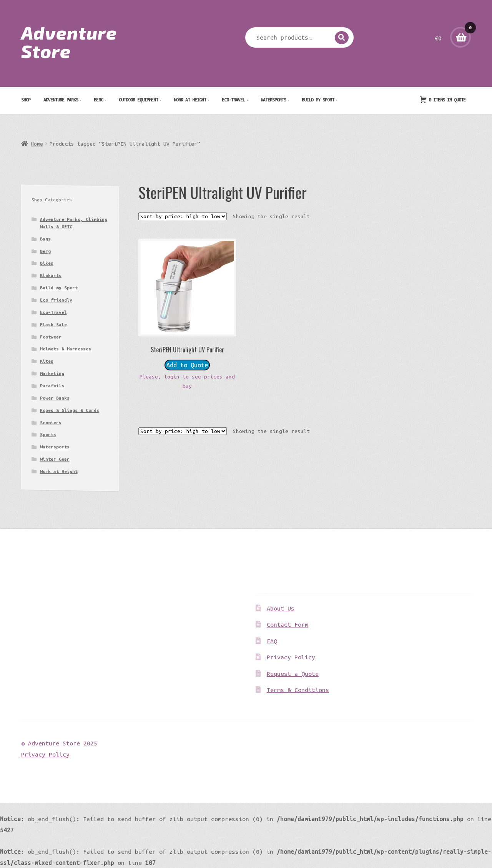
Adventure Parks (61, 100)
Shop (26, 100)
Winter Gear (55, 459)
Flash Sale (53, 324)
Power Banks (55, 398)
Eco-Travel (233, 100)
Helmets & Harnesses (66, 349)
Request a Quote (293, 674)
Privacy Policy (291, 657)
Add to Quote (187, 365)
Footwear (51, 337)
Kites (47, 361)
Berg (98, 100)
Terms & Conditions (298, 690)
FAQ (272, 641)
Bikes (47, 263)
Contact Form (288, 624)
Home (37, 144)
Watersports (273, 100)
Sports (48, 434)
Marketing (52, 373)
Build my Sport (318, 100)
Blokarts (51, 275)
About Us (281, 608)
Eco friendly (56, 300)
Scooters (51, 422)
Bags (45, 239)
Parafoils (52, 386)
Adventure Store (69, 41)
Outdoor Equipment (138, 100)
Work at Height (190, 100)
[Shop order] (183, 216)
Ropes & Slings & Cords (70, 410)
